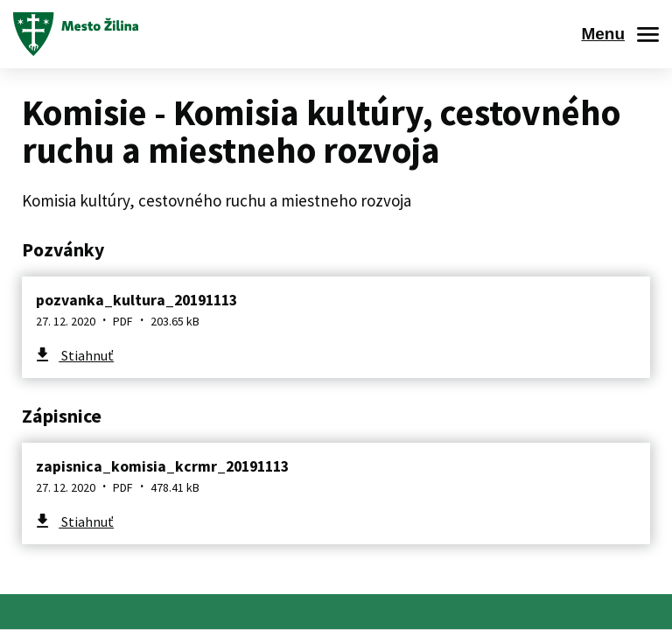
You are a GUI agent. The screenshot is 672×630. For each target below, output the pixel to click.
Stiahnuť (86, 355)
